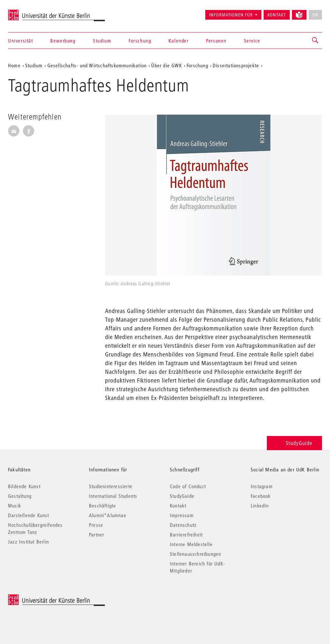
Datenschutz (183, 525)
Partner (97, 535)
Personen (216, 41)
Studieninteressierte (111, 486)
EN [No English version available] (315, 15)
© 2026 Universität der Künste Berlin (42, 598)
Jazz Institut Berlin (29, 542)
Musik (15, 506)
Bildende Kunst (24, 486)
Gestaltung (20, 496)
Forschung (140, 41)
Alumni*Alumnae (108, 515)
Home (14, 65)
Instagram (262, 486)
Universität (21, 41)
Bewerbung (63, 41)
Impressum (182, 515)
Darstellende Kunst (29, 515)
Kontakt (277, 15)
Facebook (261, 496)
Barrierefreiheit (186, 535)
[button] (315, 41)
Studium (102, 41)
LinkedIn (260, 506)
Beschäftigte (102, 506)
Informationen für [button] (231, 15)
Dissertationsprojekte (236, 65)
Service (252, 41)
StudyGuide (294, 443)
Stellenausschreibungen (195, 554)
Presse (96, 525)
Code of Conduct (188, 486)
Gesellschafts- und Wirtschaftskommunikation (97, 65)
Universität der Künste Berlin (33, 12)
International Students (113, 496)
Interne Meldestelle (191, 544)
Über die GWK (166, 65)
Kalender (179, 41)
